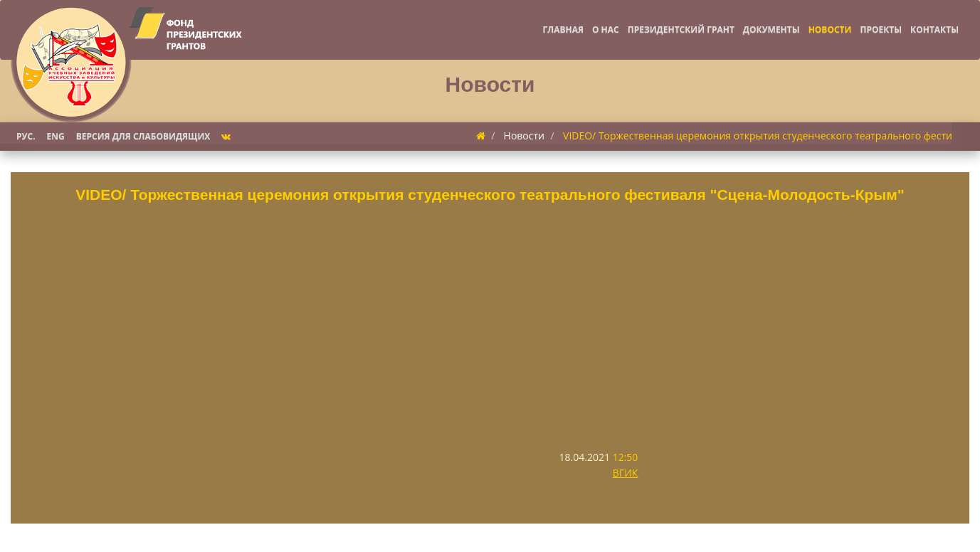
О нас (606, 30)
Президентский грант (681, 30)
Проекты (881, 30)
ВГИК (626, 473)
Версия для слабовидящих (143, 136)
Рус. (26, 136)
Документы (771, 30)
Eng (56, 136)
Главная (563, 30)
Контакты (934, 30)
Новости (830, 30)
